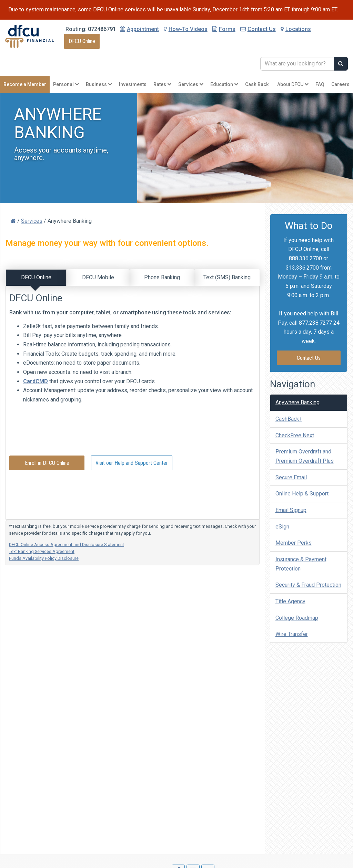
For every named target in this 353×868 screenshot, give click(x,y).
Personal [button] (66, 84)
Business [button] (99, 84)
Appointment (143, 29)
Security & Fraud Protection (308, 585)
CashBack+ (289, 419)
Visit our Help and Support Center (132, 463)
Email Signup (291, 510)
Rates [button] (162, 84)
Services (32, 221)
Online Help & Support (302, 494)
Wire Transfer (292, 634)
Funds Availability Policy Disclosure (44, 558)
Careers (340, 84)
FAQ (320, 84)
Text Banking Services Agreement (42, 551)
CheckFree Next (295, 435)
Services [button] (191, 84)
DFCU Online (82, 41)
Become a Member (25, 84)
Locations (296, 29)
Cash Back (257, 84)
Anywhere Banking (297, 402)
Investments (133, 84)
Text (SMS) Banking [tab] (227, 277)
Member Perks (294, 543)
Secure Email (291, 477)
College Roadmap (297, 618)
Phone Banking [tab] (162, 277)
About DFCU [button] (293, 84)
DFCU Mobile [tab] (98, 277)
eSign (282, 527)
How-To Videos (186, 29)
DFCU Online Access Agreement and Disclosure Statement (67, 545)
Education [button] (224, 84)
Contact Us (258, 29)
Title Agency (290, 601)
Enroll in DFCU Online (47, 463)
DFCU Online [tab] (36, 277)
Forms (224, 29)
